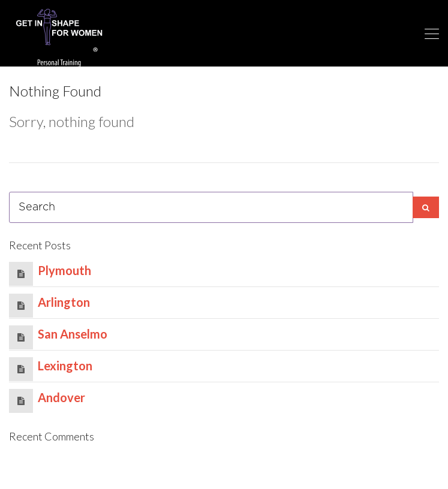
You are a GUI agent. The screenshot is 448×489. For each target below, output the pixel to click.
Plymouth (64, 270)
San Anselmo (73, 334)
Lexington (65, 366)
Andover (61, 397)
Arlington (64, 302)
